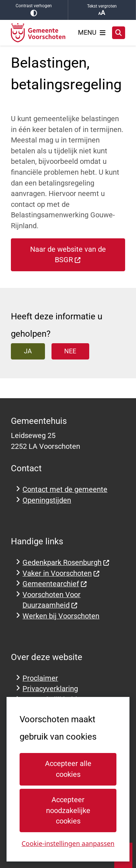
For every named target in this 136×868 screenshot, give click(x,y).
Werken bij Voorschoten (61, 616)
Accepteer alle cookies (68, 769)
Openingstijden (47, 500)
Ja (28, 351)
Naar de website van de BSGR (68, 255)
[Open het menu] (92, 33)
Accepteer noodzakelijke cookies (68, 810)
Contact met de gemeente (65, 490)
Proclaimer (40, 678)
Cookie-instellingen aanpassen (68, 843)
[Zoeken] (119, 33)
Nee (70, 351)
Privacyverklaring (50, 689)
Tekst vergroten (102, 10)
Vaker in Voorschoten (61, 573)
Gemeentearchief (55, 584)
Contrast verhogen (34, 10)
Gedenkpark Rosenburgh (66, 563)
